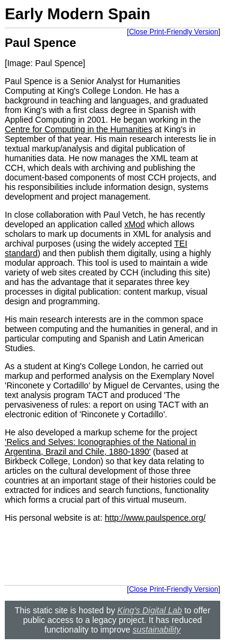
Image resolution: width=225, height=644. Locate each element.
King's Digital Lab (150, 610)
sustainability (157, 630)
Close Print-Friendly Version (174, 32)
